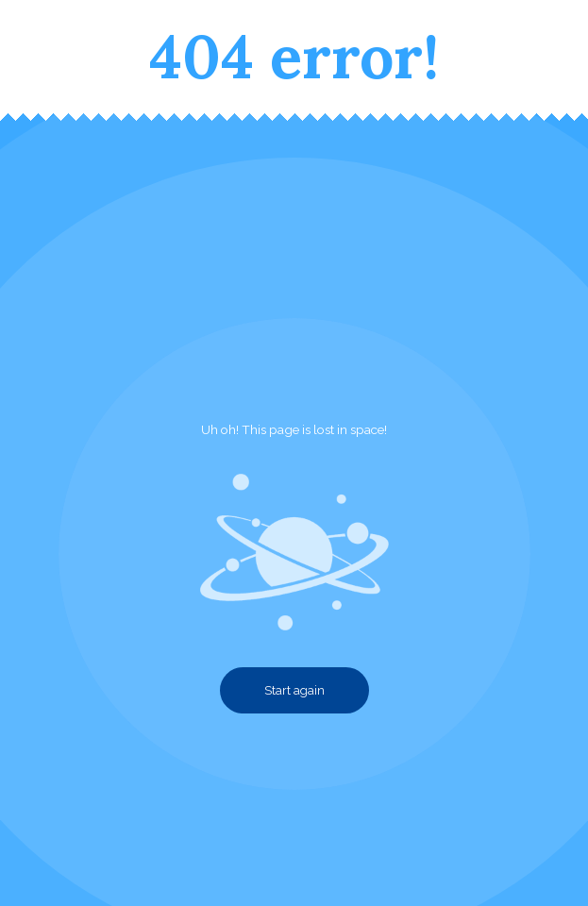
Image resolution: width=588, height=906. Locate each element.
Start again (294, 690)
